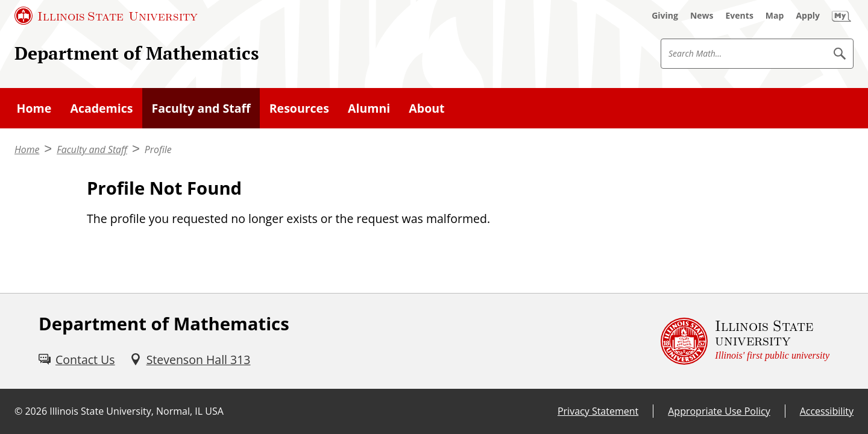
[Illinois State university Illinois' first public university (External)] (745, 341)
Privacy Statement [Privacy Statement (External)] (598, 411)
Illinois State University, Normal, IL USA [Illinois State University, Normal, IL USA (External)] (137, 411)
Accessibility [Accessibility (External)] (827, 411)
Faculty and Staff (92, 149)
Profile (158, 149)
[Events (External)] (740, 16)
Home (27, 149)
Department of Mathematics (137, 53)
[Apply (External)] (808, 16)
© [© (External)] (18, 411)
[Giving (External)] (665, 16)
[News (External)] (702, 16)
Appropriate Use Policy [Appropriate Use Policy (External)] (719, 411)
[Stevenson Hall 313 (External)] (190, 360)
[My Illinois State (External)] (841, 16)
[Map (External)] (775, 16)
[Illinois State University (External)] (106, 16)
